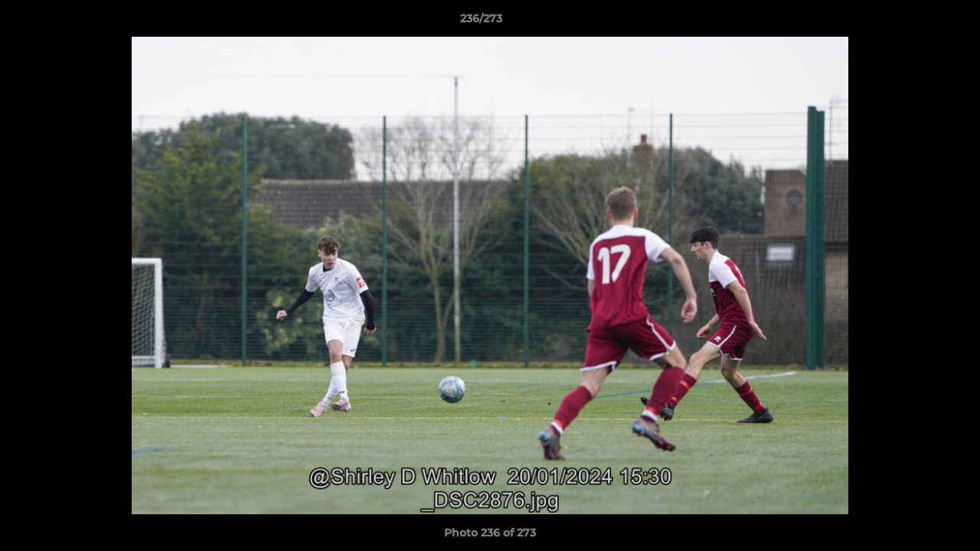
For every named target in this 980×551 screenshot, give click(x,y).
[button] (916, 22)
